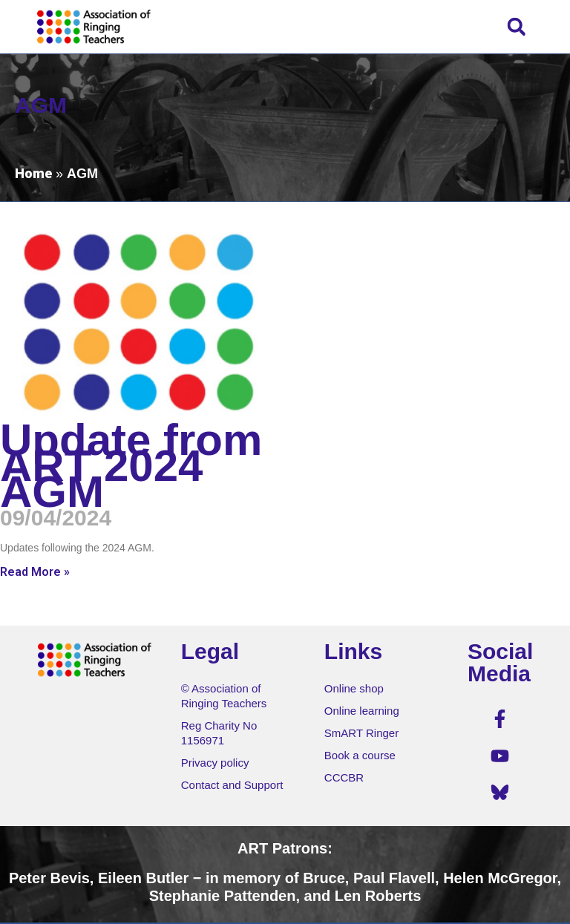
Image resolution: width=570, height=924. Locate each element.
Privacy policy (215, 763)
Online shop (354, 688)
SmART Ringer (361, 733)
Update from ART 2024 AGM (131, 466)
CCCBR (344, 777)
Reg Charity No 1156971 (219, 733)
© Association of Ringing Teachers (224, 696)
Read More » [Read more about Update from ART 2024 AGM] (35, 572)
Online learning (362, 711)
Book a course (360, 755)
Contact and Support (232, 785)
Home (33, 173)
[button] (516, 26)
